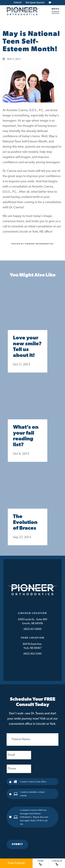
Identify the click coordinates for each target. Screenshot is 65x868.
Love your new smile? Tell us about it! (27, 347)
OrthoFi (18, 3)
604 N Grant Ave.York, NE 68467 (32, 646)
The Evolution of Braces (25, 523)
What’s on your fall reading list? (26, 436)
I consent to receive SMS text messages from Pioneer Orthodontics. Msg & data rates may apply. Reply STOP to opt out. (34, 817)
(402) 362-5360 (32, 654)
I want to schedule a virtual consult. (32, 794)
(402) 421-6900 (32, 629)
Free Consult (16, 863)
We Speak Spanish (35, 3)
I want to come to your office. (33, 782)
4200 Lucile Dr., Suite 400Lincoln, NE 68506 (32, 622)
